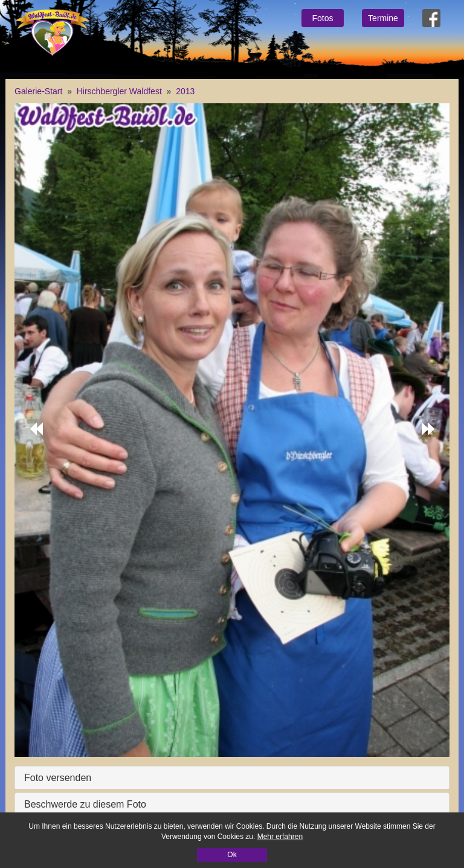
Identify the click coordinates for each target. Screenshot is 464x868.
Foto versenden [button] (58, 778)
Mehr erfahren (280, 837)
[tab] (232, 778)
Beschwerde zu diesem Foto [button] (85, 804)
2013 (185, 91)
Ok (232, 855)
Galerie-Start (38, 91)
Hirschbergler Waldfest (119, 91)
